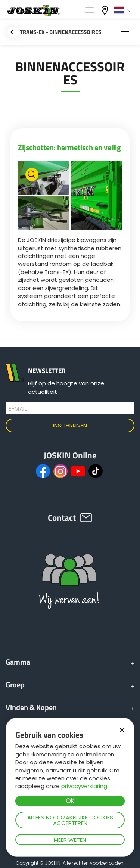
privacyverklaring (84, 786)
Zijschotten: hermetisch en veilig (69, 147)
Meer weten (70, 840)
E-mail (18, 409)
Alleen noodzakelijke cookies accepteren (70, 820)
